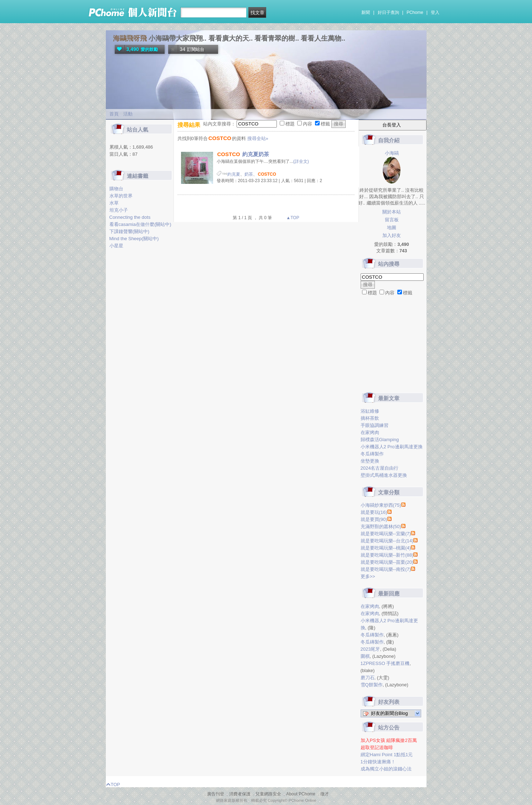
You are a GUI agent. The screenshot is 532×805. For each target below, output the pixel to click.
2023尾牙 (370, 649)
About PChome (301, 794)
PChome (415, 12)
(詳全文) (301, 161)
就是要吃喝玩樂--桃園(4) (386, 548)
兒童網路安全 (268, 794)
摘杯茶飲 (370, 418)
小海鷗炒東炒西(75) (381, 505)
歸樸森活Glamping (380, 440)
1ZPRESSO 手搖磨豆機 (385, 663)
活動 (128, 114)
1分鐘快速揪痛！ (378, 762)
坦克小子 (119, 210)
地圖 (392, 228)
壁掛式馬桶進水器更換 (384, 475)
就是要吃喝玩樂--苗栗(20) (387, 562)
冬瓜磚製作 (372, 454)
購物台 (116, 189)
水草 (114, 203)
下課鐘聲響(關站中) (130, 231)
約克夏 (234, 174)
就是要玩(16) (374, 512)
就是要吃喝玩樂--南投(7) (386, 569)
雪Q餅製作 (372, 685)
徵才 (325, 794)
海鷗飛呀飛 (130, 38)
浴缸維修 (370, 411)
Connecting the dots (130, 217)
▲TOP (292, 218)
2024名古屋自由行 (380, 468)
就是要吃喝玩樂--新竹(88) (387, 555)
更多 (368, 576)
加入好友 (392, 235)
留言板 (392, 220)
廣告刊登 (216, 794)
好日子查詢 (388, 12)
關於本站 (392, 212)
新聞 (366, 12)
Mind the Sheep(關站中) (134, 239)
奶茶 (249, 174)
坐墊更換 (370, 461)
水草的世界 (121, 196)
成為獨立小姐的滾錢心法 (386, 769)
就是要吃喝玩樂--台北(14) (387, 541)
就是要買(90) (374, 519)
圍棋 (365, 656)
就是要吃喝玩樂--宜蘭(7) (386, 534)
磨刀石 (368, 678)
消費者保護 (240, 794)
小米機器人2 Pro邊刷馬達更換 (392, 447)
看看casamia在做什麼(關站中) (140, 224)
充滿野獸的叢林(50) (381, 527)
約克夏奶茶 (243, 154)
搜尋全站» (258, 138)
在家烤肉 (370, 432)
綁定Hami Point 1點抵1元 (387, 755)
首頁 (114, 114)
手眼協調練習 (375, 425)
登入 (435, 12)
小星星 (116, 246)
